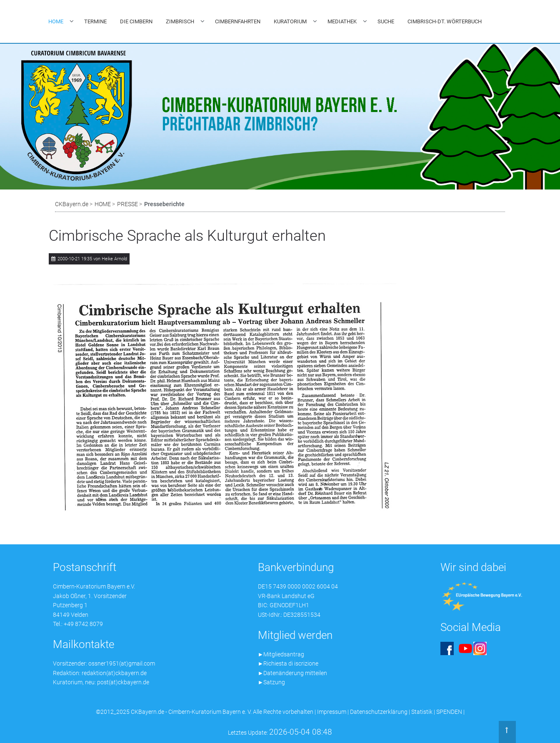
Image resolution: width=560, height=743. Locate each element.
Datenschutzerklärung (379, 712)
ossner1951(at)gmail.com (122, 663)
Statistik (422, 712)
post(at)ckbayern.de (123, 682)
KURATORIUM (290, 21)
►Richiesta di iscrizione (288, 663)
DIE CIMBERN (136, 21)
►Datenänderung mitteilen (293, 673)
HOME (56, 21)
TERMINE (95, 21)
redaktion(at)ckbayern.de (114, 673)
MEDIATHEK (342, 21)
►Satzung (272, 682)
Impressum (332, 712)
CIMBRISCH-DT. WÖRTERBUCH (445, 21)
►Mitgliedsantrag (281, 654)
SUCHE (386, 21)
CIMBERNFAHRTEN (238, 21)
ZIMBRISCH (180, 21)
